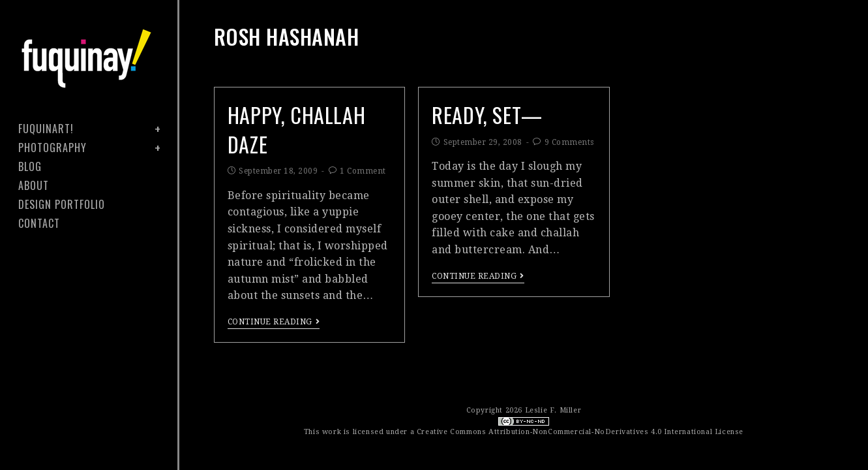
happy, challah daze (296, 129)
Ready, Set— (487, 115)
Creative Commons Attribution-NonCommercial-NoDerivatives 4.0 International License (580, 432)
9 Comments (569, 142)
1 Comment (363, 171)
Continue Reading (274, 322)
